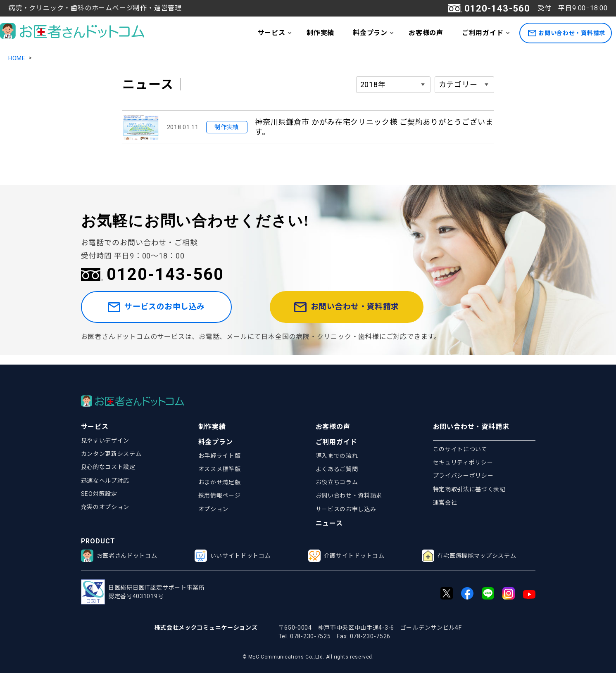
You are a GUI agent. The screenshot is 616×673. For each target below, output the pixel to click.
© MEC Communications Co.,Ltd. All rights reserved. (308, 657)
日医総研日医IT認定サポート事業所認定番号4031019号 (143, 592)
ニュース (329, 523)
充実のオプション (105, 507)
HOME (17, 58)
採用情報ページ (220, 495)
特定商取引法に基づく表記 (469, 489)
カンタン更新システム (111, 454)
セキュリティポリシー (463, 462)
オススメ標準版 (220, 469)
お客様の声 (426, 33)
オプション (214, 509)
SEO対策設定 (99, 494)
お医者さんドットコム (119, 556)
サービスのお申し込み (169, 312)
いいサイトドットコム (233, 556)
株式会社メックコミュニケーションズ (206, 628)
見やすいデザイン (105, 441)
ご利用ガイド (483, 33)
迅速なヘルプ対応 (105, 481)
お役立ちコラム (337, 482)
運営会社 (445, 502)
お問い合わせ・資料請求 (567, 33)
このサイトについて (460, 449)
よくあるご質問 (337, 469)
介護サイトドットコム (346, 556)
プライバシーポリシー (463, 476)
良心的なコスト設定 (108, 467)
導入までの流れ (337, 456)
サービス (272, 33)
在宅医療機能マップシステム (469, 556)
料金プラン (370, 33)
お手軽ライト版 (220, 456)
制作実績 (320, 33)
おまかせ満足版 (220, 482)
